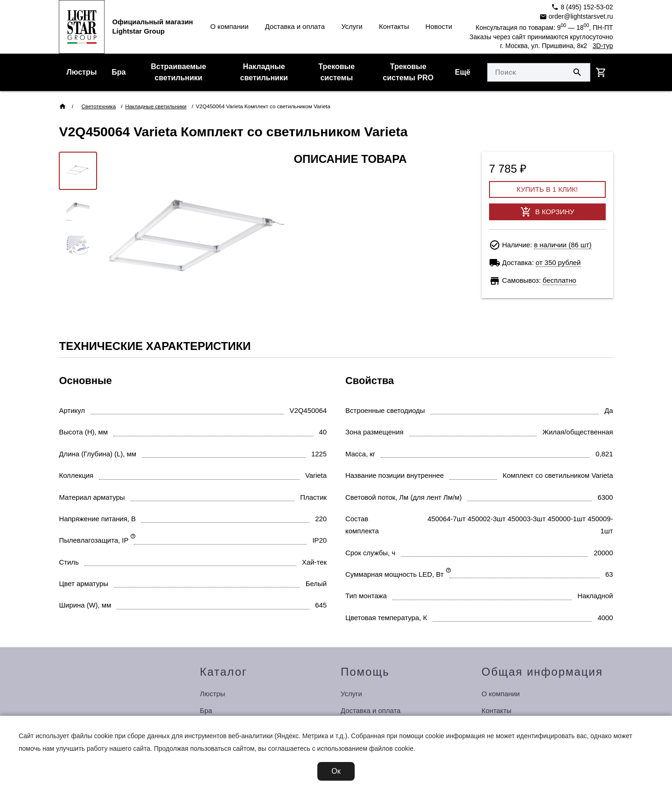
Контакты (394, 27)
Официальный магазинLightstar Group (152, 26)
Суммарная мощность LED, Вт (395, 574)
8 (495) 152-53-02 (582, 7)
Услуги (352, 27)
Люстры (81, 72)
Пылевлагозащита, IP (94, 540)
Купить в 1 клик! (547, 189)
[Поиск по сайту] (577, 72)
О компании (229, 27)
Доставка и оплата (295, 27)
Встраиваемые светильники (178, 72)
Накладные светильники (264, 72)
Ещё (463, 72)
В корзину (547, 212)
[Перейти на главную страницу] (82, 27)
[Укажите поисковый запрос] (526, 72)
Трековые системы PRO (408, 72)
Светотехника (98, 106)
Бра (119, 72)
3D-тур (603, 46)
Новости (439, 27)
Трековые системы (336, 72)
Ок (336, 771)
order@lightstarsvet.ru (576, 17)
